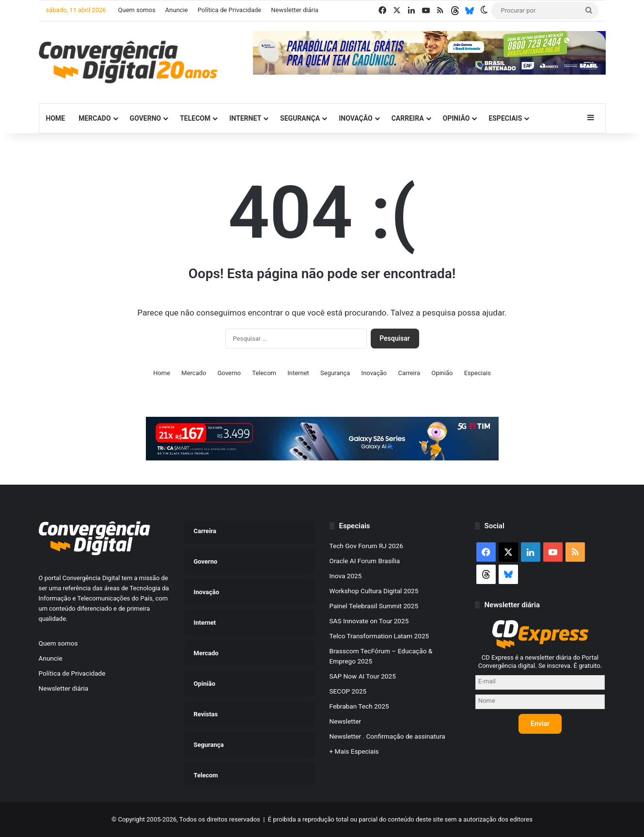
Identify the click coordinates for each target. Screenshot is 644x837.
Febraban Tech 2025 (359, 706)
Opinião (456, 118)
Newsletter (346, 721)
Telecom (195, 118)
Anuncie (177, 10)
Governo (146, 118)
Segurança (300, 118)
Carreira (408, 118)
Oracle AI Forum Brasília (365, 561)
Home (56, 118)
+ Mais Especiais (354, 751)
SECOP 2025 (348, 691)
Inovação (356, 118)
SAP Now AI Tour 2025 (363, 676)
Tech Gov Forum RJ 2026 (366, 546)
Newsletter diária (295, 10)
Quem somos (137, 10)
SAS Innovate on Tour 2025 (369, 621)
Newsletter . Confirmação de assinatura (387, 736)
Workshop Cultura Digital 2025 (374, 591)
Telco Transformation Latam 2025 (379, 636)
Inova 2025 (346, 576)
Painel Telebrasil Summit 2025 (374, 606)
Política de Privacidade (230, 10)
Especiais (505, 118)
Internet (245, 118)
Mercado (94, 118)
